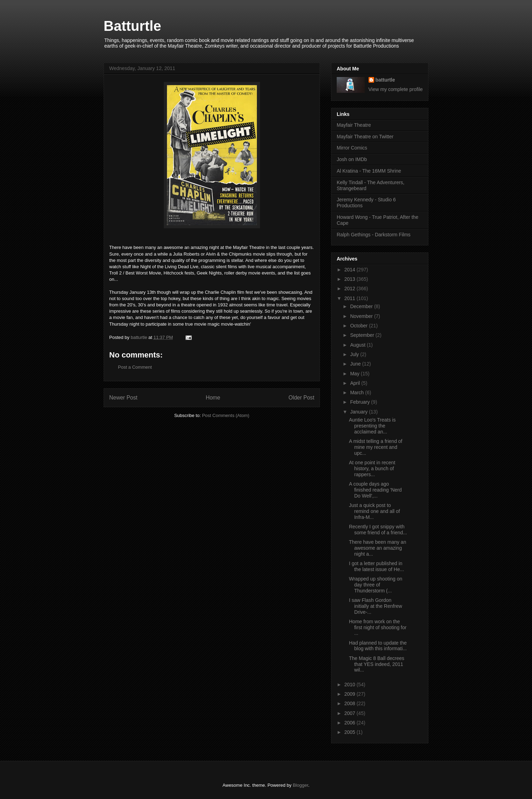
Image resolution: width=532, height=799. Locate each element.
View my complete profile (396, 89)
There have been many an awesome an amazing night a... (377, 548)
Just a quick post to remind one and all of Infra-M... (374, 511)
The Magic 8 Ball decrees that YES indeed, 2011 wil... (377, 664)
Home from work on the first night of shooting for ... (378, 627)
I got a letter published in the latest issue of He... (376, 566)
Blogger (300, 785)
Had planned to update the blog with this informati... (378, 646)
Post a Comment (135, 367)
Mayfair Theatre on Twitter (365, 137)
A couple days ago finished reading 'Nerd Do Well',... (375, 490)
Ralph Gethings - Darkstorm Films (374, 235)
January (359, 412)
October (359, 326)
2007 (351, 713)
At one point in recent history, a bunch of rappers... (372, 468)
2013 (351, 279)
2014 (351, 270)
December (362, 306)
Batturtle (132, 26)
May (355, 374)
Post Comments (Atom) (226, 415)
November (362, 316)
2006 (351, 723)
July (355, 354)
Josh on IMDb (352, 159)
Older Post (301, 398)
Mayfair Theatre (354, 125)
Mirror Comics (352, 148)
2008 (351, 703)
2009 (351, 694)
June (356, 364)
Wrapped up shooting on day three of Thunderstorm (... (376, 585)
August (358, 345)
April (356, 383)
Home (213, 398)
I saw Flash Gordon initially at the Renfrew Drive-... (376, 606)
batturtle (385, 80)
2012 (351, 289)
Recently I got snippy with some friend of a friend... (378, 530)
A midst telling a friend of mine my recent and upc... (376, 447)
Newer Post (123, 398)
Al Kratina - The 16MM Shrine (369, 171)
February (360, 402)
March (358, 392)
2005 (351, 732)
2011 (351, 298)
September (363, 335)
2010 (351, 685)
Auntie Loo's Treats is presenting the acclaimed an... (372, 426)
